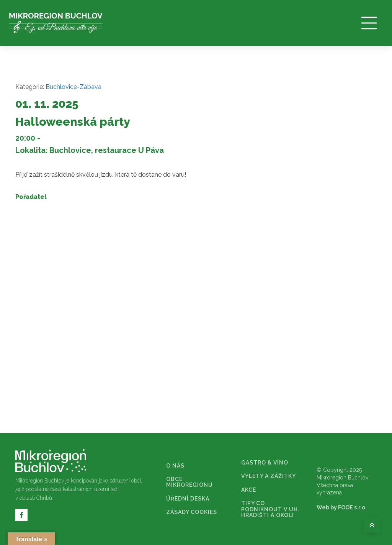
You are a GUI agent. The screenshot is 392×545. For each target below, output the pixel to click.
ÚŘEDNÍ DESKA (188, 499)
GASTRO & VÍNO (265, 463)
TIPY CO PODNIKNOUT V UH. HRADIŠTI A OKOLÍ (270, 509)
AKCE (249, 490)
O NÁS (175, 466)
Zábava (91, 87)
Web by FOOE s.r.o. (342, 507)
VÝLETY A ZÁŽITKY (269, 476)
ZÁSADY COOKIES (192, 512)
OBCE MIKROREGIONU (189, 482)
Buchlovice (61, 87)
